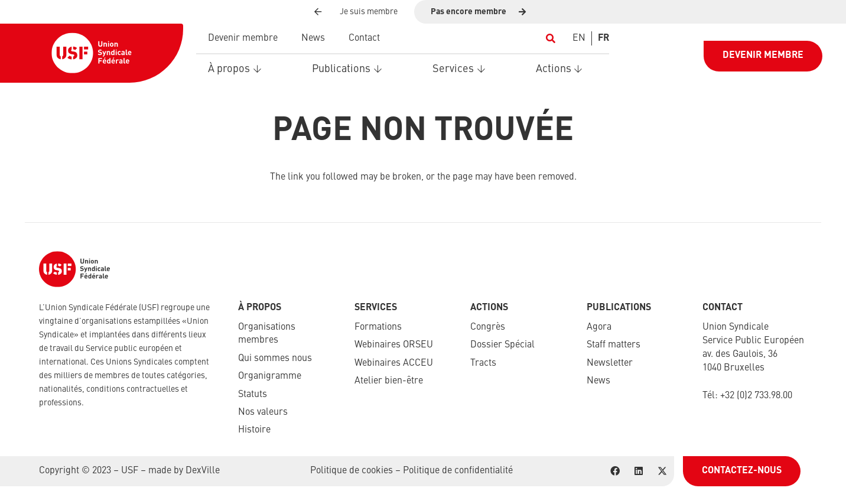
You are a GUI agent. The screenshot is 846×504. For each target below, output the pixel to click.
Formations (378, 327)
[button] (550, 38)
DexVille (203, 471)
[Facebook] (615, 471)
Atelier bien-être (389, 381)
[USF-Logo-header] (92, 53)
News (598, 381)
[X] (662, 471)
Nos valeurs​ (263, 412)
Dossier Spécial (502, 345)
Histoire (254, 430)
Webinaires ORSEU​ (394, 345)
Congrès (488, 327)
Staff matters (614, 345)
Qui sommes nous (275, 359)
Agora (599, 327)
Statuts (253, 395)
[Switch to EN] (579, 38)
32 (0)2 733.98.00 (759, 396)
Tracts (483, 363)
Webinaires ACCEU (394, 363)
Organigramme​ (270, 376)
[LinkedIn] (639, 471)
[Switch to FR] (603, 38)
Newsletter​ (610, 363)
